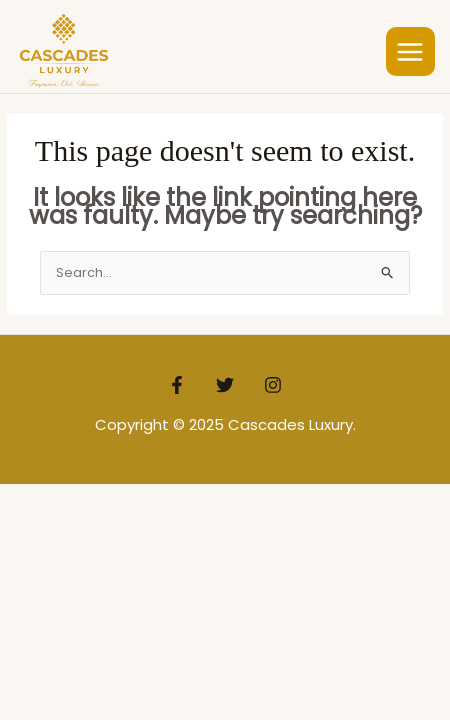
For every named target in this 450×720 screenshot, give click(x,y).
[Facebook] (177, 385)
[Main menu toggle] (411, 52)
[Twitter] (225, 385)
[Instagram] (273, 385)
